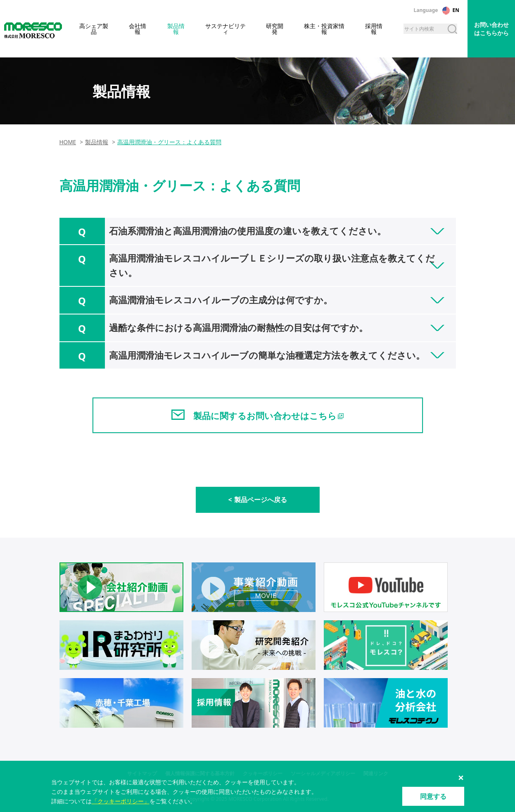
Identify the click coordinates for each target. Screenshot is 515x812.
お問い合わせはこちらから (491, 29)
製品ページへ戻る (261, 500)
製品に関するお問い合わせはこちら (265, 416)
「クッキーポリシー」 (121, 801)
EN (456, 10)
